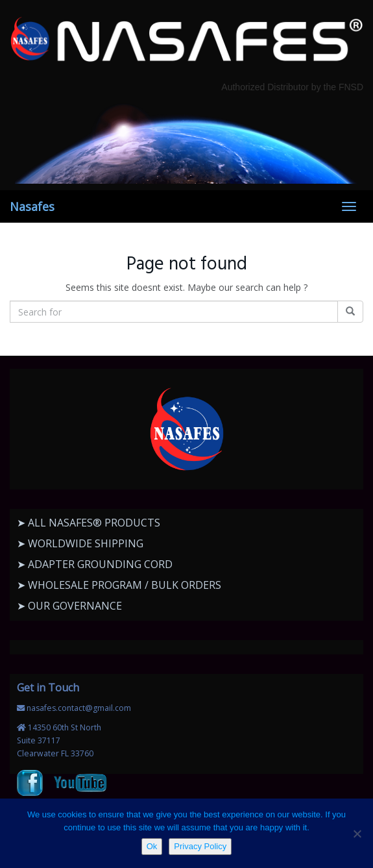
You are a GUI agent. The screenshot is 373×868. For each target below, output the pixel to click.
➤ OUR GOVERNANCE (69, 606)
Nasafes (32, 206)
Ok (152, 846)
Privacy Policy (200, 846)
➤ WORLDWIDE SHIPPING (80, 543)
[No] (357, 834)
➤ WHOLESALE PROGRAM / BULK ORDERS (119, 585)
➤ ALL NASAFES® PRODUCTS (89, 523)
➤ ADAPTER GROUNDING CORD (95, 564)
